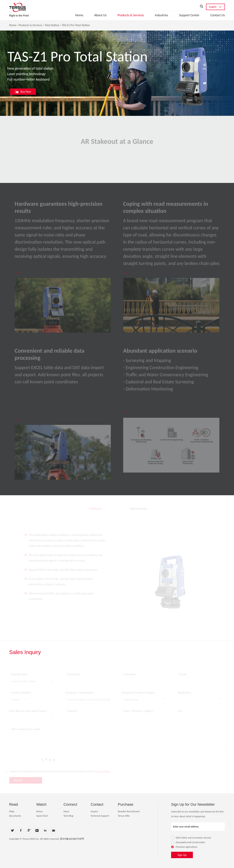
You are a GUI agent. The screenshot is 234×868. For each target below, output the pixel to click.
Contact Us (218, 15)
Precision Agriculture (184, 847)
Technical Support (100, 816)
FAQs (12, 811)
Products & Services (131, 15)
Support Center (189, 15)
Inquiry (94, 811)
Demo (39, 811)
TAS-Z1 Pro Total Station (76, 25)
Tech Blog (68, 816)
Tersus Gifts (124, 816)
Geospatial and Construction (188, 842)
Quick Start (42, 816)
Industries (161, 15)
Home (79, 15)
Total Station (52, 25)
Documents (15, 816)
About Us (100, 15)
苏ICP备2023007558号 (72, 839)
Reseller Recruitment (129, 811)
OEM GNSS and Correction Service (191, 838)
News (66, 811)
